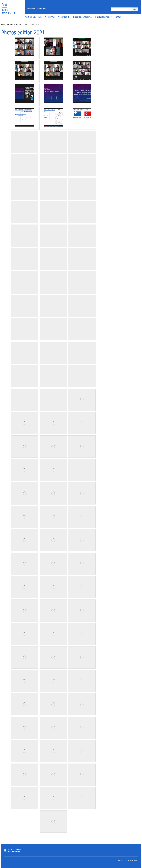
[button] (103, 17)
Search (135, 9)
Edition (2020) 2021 (15, 24)
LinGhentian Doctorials (37, 8)
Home (3, 24)
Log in (120, 860)
